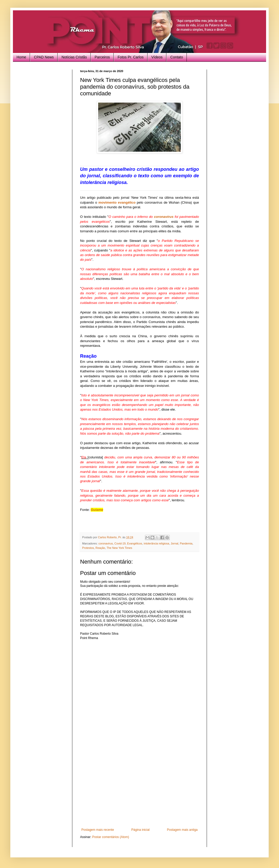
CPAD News (44, 57)
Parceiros (102, 57)
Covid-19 (120, 543)
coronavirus (106, 543)
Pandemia (186, 543)
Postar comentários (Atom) (111, 837)
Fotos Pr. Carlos (130, 57)
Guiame (97, 510)
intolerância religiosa (156, 543)
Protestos (88, 548)
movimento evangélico (117, 202)
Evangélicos (135, 543)
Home (21, 57)
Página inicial (140, 830)
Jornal (175, 543)
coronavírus (164, 217)
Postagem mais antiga (182, 830)
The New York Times (119, 548)
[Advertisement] (139, 789)
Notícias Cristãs (74, 57)
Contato (177, 57)
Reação (100, 548)
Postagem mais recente (98, 830)
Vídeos (157, 57)
